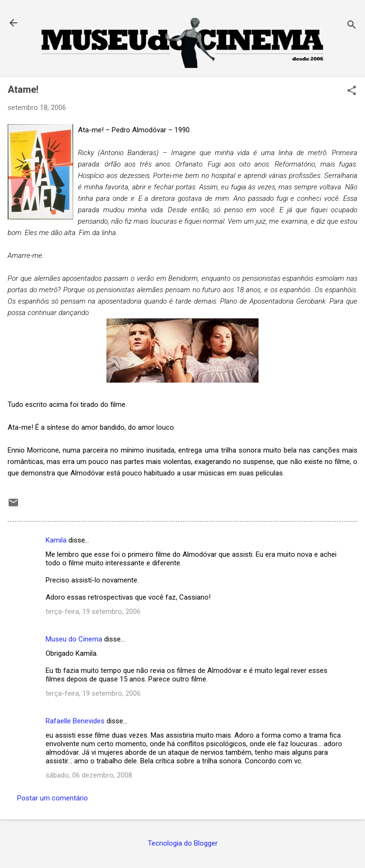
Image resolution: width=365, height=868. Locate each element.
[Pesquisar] (352, 26)
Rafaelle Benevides (75, 721)
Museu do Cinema (74, 639)
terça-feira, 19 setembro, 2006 (93, 612)
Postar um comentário (53, 798)
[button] (352, 91)
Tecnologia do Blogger (183, 843)
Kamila (56, 540)
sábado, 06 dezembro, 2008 (89, 775)
